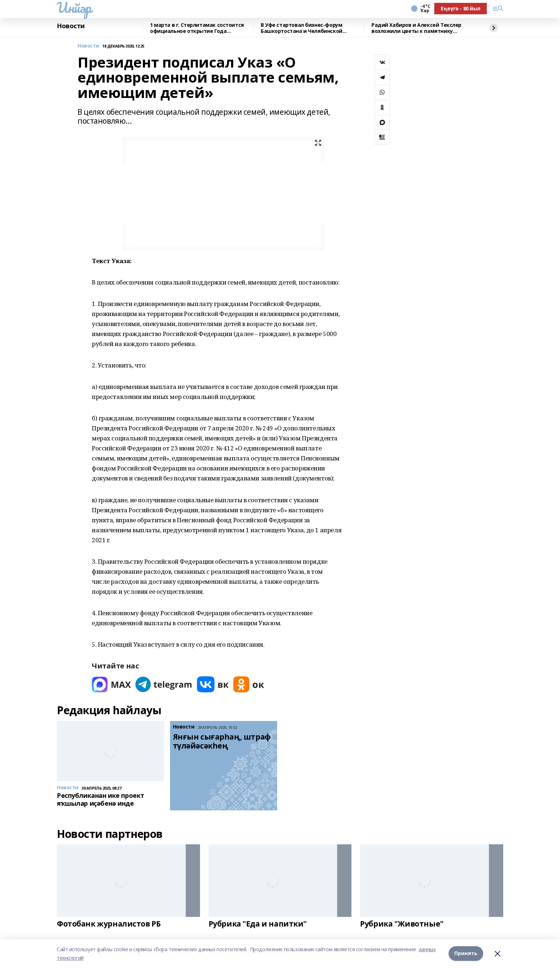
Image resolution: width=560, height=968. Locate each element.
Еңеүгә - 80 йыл (461, 8)
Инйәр (74, 8)
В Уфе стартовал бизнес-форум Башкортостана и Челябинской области (302, 28)
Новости (71, 26)
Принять (466, 954)
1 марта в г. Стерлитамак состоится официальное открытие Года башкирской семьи (197, 28)
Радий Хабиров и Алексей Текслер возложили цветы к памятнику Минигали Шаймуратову (416, 28)
